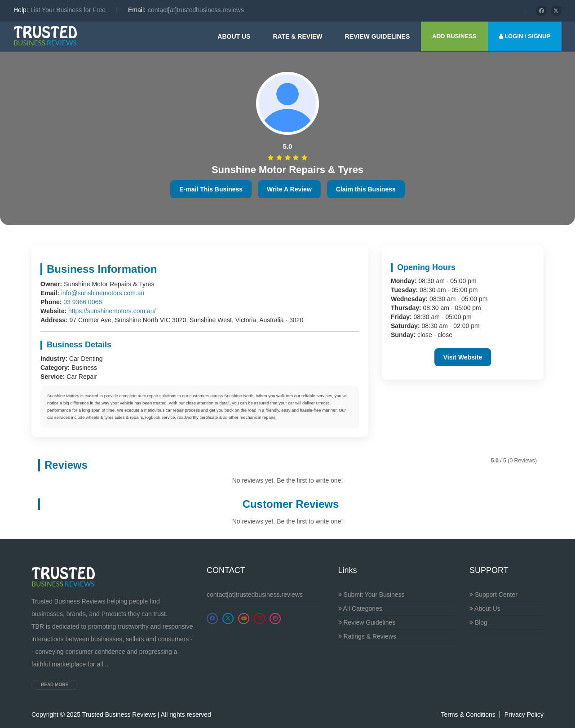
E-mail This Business (211, 189)
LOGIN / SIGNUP (525, 36)
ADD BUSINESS (454, 36)
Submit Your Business (372, 595)
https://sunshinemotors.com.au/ (112, 311)
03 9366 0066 (83, 302)
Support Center (493, 595)
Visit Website (463, 357)
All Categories (360, 608)
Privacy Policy (524, 715)
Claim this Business (366, 189)
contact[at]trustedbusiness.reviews (255, 595)
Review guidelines (378, 36)
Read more (55, 685)
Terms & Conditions (468, 715)
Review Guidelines (367, 622)
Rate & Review (297, 36)
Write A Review (289, 189)
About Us (234, 36)
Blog (478, 622)
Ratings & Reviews (367, 636)
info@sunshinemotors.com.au (103, 293)
